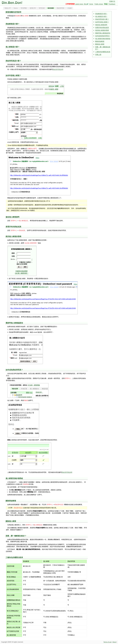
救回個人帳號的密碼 (102, 30)
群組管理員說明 (58, 69)
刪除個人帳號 (100, 44)
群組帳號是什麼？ (101, 14)
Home (91, 4)
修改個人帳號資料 (101, 25)
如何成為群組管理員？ (103, 36)
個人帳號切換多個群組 (103, 39)
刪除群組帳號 (100, 41)
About (114, 642)
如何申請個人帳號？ (102, 22)
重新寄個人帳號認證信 (103, 33)
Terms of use (107, 642)
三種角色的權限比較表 (103, 52)
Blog (85, 4)
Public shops (99, 4)
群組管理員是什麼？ (102, 19)
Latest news (79, 4)
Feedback (112, 4)
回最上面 (98, 55)
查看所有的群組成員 (102, 28)
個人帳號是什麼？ (101, 16)
